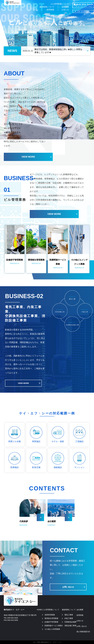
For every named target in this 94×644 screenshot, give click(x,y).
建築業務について (45, 7)
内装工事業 (69, 618)
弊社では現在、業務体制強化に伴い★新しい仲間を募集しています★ (58, 51)
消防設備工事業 (70, 626)
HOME (39, 610)
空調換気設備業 (70, 622)
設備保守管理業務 (51, 622)
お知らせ (65, 10)
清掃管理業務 (50, 615)
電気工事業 (69, 615)
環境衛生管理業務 (51, 618)
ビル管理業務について (59, 4)
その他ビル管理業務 (52, 629)
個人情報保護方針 (83, 632)
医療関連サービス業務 (53, 626)
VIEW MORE (28, 157)
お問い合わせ (68, 587)
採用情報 (49, 10)
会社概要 (65, 7)
